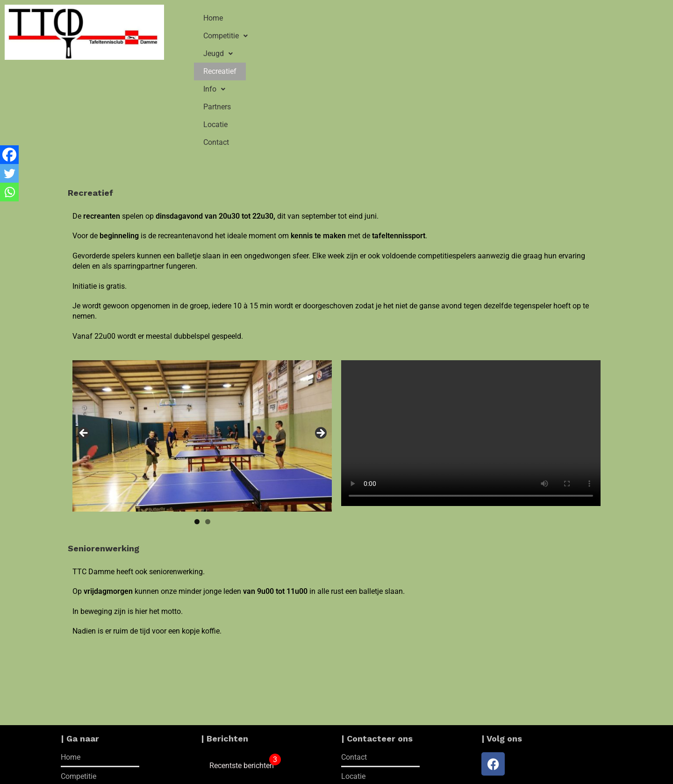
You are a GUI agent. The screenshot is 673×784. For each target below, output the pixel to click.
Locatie (504, 18)
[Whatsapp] (9, 192)
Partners (459, 18)
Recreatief (369, 18)
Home (213, 18)
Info (416, 18)
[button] (264, 18)
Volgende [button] (320, 337)
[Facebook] (9, 155)
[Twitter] (9, 173)
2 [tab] (208, 425)
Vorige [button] (84, 337)
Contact (548, 18)
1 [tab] (197, 425)
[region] (202, 340)
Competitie (264, 18)
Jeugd (319, 18)
